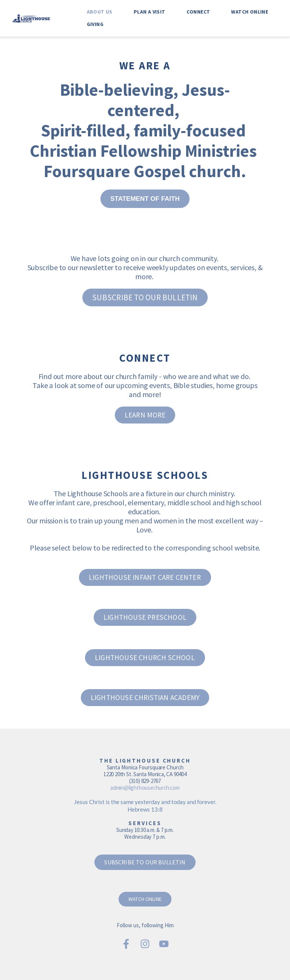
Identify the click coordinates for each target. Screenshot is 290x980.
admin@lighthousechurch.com (145, 788)
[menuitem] (100, 12)
